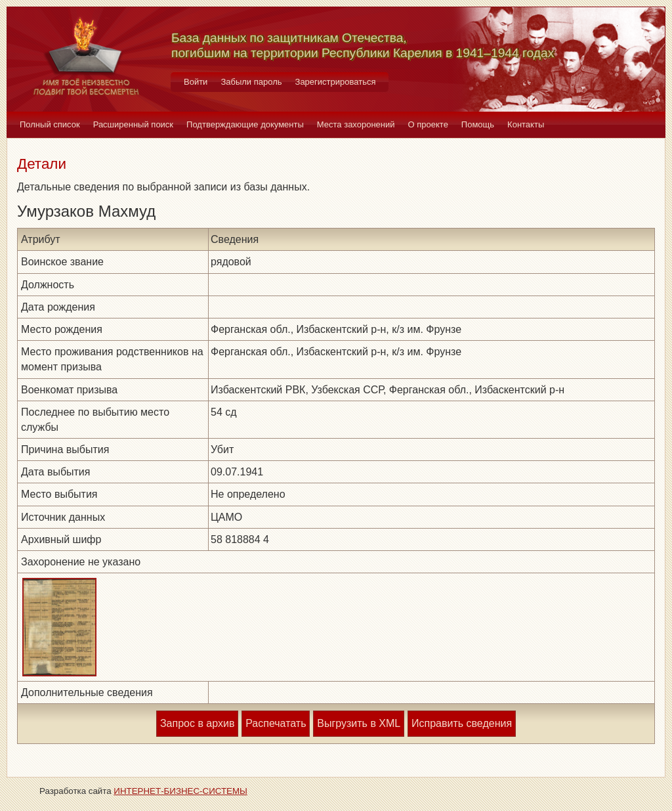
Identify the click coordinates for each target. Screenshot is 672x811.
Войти (196, 82)
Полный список (50, 124)
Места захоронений (356, 124)
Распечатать (276, 723)
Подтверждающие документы (245, 124)
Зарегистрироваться (336, 82)
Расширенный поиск (133, 124)
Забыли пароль (251, 82)
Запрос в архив (197, 723)
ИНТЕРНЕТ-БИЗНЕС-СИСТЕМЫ (180, 791)
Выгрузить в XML (359, 723)
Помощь (478, 124)
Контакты (526, 124)
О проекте (428, 124)
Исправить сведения (462, 723)
